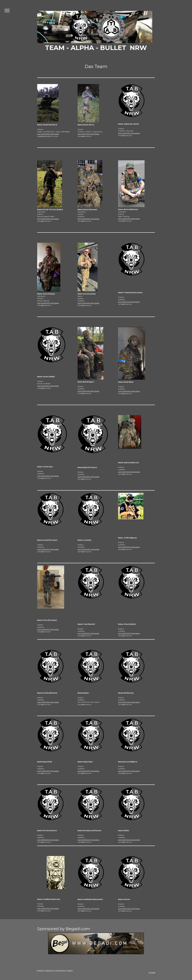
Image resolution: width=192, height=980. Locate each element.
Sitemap (70, 971)
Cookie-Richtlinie (60, 971)
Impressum (40, 971)
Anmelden (152, 973)
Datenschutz (49, 971)
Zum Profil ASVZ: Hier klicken (48, 134)
